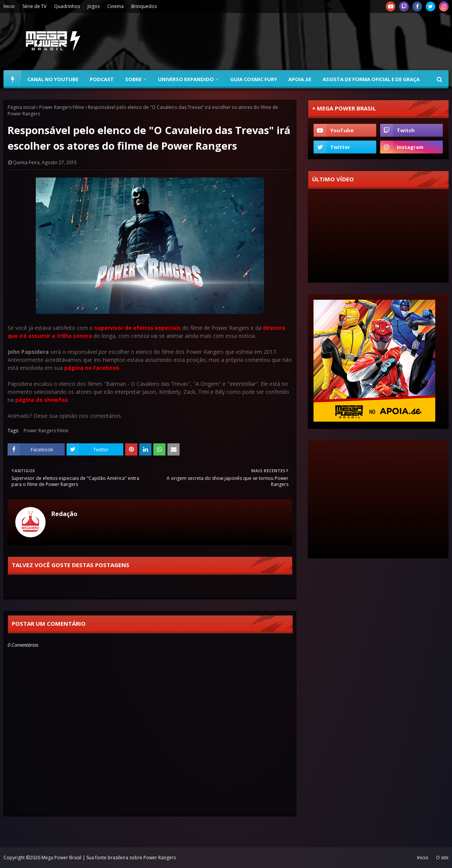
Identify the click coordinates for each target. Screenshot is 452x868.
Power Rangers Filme (62, 107)
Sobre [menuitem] (133, 79)
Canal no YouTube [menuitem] (53, 79)
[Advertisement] (310, 42)
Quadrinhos (67, 6)
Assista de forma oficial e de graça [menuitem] (371, 79)
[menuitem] (13, 79)
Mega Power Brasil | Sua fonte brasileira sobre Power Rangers (109, 858)
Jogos (94, 6)
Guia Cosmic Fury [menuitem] (254, 79)
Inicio (9, 6)
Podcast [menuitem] (102, 79)
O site (442, 858)
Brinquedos (144, 6)
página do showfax (41, 400)
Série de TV (34, 6)
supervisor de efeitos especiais (138, 328)
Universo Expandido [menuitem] (186, 79)
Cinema (115, 6)
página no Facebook (92, 368)
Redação (64, 514)
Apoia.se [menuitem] (300, 79)
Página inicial (21, 107)
